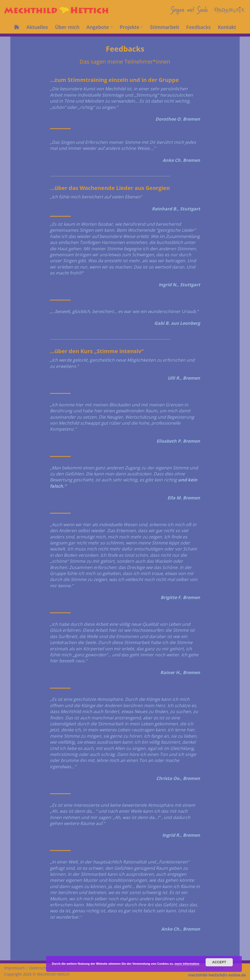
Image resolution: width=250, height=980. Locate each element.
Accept (219, 962)
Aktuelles (37, 27)
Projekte (131, 27)
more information (187, 964)
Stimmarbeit (165, 27)
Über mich (67, 27)
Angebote (99, 27)
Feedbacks (198, 27)
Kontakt (227, 27)
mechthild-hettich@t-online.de (217, 975)
